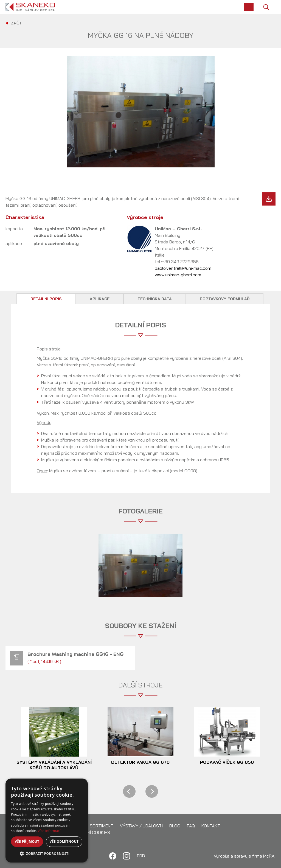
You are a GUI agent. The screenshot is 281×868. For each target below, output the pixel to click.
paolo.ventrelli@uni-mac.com (183, 268)
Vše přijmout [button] (27, 842)
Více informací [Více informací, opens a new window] (49, 831)
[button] (47, 854)
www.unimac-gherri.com (178, 275)
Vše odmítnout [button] (64, 842)
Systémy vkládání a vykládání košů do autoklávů (54, 765)
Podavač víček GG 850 (227, 762)
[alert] (47, 821)
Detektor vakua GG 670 (140, 762)
